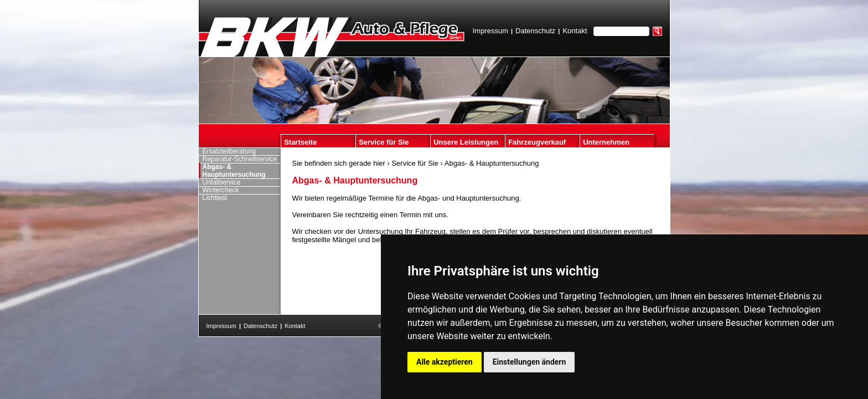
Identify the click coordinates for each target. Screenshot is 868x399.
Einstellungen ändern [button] (529, 362)
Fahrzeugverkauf (537, 142)
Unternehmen (606, 142)
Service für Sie (384, 142)
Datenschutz (535, 31)
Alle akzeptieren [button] (445, 362)
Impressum (490, 31)
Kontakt (575, 31)
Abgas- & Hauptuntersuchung (492, 163)
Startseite (300, 142)
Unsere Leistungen (466, 142)
